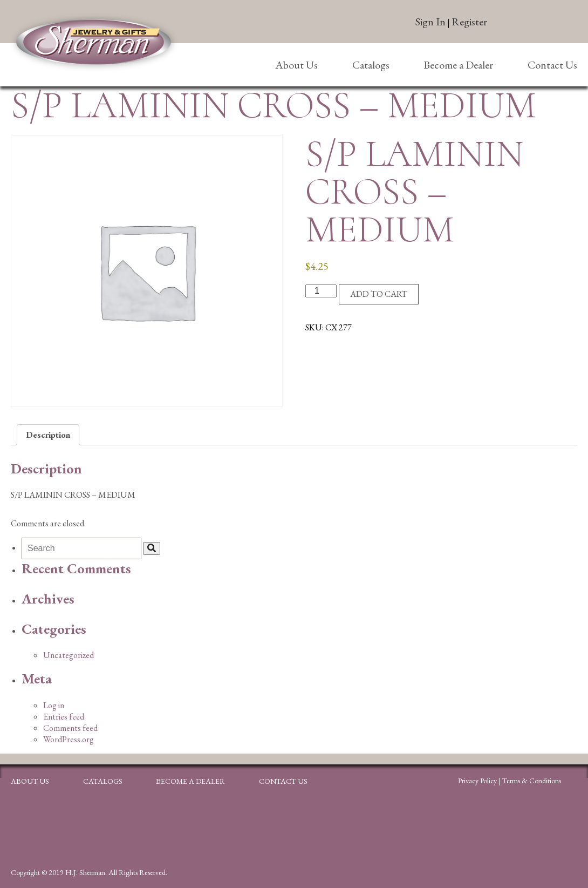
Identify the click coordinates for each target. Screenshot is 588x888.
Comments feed (70, 728)
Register (469, 22)
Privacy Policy (477, 781)
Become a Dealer (458, 65)
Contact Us (552, 65)
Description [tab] (48, 435)
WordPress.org (69, 739)
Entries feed (64, 717)
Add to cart (379, 294)
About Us (296, 65)
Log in (54, 705)
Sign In (430, 22)
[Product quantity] (321, 291)
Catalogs (371, 65)
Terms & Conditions (532, 781)
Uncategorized (69, 655)
